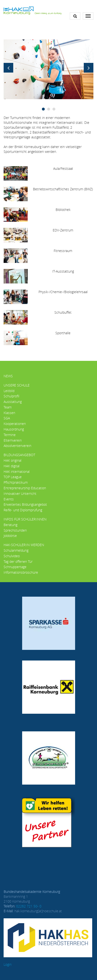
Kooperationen (15, 424)
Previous (8, 68)
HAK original (13, 460)
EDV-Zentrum (63, 230)
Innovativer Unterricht (20, 494)
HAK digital (12, 466)
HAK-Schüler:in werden (24, 545)
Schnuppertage (15, 567)
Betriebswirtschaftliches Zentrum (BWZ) (63, 189)
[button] (48, 69)
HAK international (17, 471)
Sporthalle (63, 333)
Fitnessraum (63, 251)
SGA (7, 418)
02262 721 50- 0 (29, 906)
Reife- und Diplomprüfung (23, 510)
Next (89, 68)
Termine (10, 435)
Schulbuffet (63, 312)
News (8, 376)
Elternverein (13, 440)
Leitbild (9, 391)
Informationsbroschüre (21, 572)
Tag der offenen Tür (18, 561)
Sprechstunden (15, 530)
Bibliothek (63, 210)
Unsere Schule (17, 385)
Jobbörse (10, 536)
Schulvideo (12, 556)
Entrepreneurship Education (25, 488)
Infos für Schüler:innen (25, 519)
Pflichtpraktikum (16, 482)
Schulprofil (11, 396)
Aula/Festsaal (63, 168)
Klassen (9, 413)
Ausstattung (13, 402)
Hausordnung (14, 429)
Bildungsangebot (19, 455)
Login (8, 964)
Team (8, 407)
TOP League (13, 477)
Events (9, 499)
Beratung (10, 525)
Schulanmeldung (16, 550)
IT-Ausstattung (63, 271)
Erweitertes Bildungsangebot (25, 504)
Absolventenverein (17, 446)
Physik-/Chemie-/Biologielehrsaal (63, 292)
